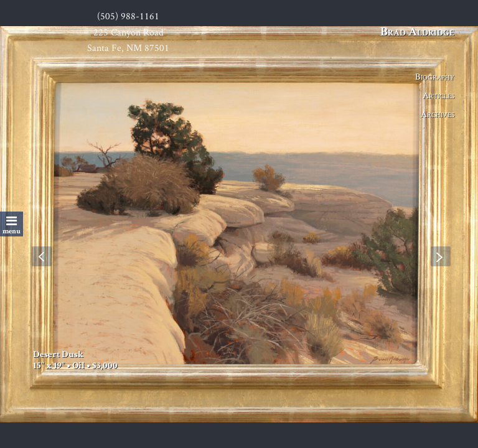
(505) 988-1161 (128, 16)
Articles (438, 95)
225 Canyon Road (129, 32)
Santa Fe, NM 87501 (128, 48)
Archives (438, 114)
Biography (435, 76)
